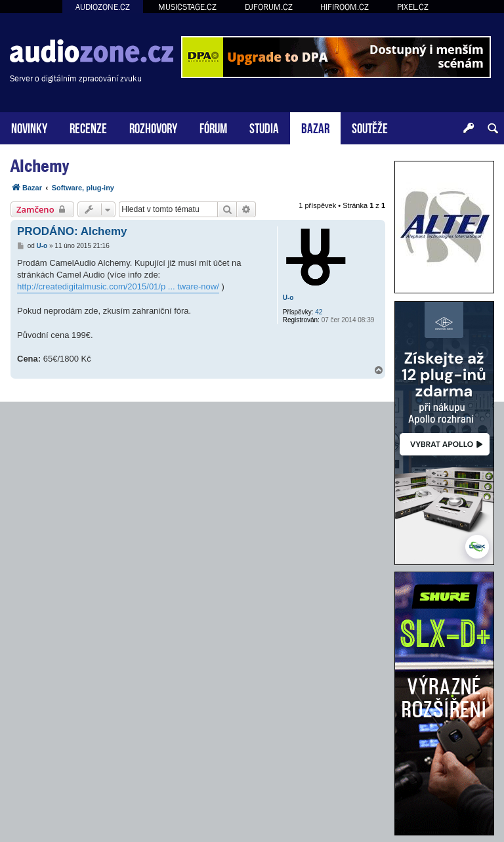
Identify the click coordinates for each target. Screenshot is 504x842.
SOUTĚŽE (370, 127)
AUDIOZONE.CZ (103, 7)
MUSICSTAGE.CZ (187, 7)
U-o (288, 298)
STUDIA (264, 127)
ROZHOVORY (153, 127)
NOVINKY (29, 127)
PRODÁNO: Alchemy (72, 231)
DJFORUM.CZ (269, 7)
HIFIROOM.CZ (345, 7)
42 (319, 312)
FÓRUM (213, 127)
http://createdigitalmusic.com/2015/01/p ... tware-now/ (118, 286)
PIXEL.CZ (413, 7)
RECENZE (88, 127)
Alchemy (40, 166)
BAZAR (315, 127)
